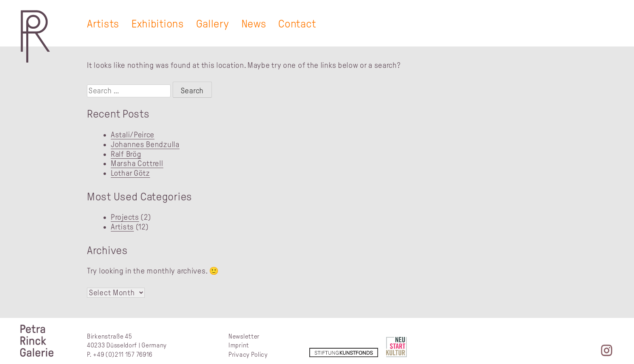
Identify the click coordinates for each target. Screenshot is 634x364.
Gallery (213, 24)
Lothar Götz (130, 173)
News (254, 24)
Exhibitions (158, 24)
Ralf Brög (126, 154)
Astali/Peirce (133, 135)
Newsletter (244, 336)
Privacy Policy (248, 355)
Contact (297, 24)
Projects (125, 217)
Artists (103, 24)
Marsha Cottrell (137, 163)
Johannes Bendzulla (145, 144)
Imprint (239, 345)
